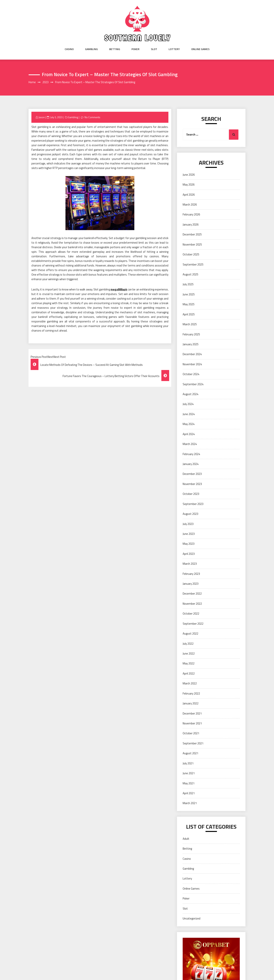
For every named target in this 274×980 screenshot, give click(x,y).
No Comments (92, 117)
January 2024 (191, 464)
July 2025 (188, 284)
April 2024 (189, 434)
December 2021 (192, 713)
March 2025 (190, 324)
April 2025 (189, 314)
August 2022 (190, 634)
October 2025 (191, 254)
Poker (135, 49)
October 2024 (191, 374)
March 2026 (190, 205)
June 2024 (189, 414)
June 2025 (189, 294)
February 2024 (191, 454)
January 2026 (191, 224)
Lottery (174, 49)
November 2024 (192, 364)
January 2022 (191, 703)
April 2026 (189, 195)
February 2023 (191, 574)
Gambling (91, 49)
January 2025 (191, 344)
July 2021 (188, 763)
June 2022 (189, 653)
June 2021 (189, 773)
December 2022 (192, 594)
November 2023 (192, 484)
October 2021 (191, 733)
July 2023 (188, 524)
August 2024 (190, 394)
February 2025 (191, 334)
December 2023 (192, 474)
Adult (186, 839)
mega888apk (119, 289)
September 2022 (193, 624)
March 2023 (190, 564)
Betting (115, 49)
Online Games (200, 49)
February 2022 (191, 693)
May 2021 (189, 783)
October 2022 (191, 614)
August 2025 (190, 274)
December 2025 (192, 234)
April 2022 (189, 673)
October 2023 (191, 494)
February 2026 (191, 214)
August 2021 (190, 753)
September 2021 (193, 743)
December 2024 (192, 354)
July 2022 (188, 644)
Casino (69, 49)
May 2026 (189, 185)
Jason (42, 117)
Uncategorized (192, 918)
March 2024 (190, 444)
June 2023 (189, 534)
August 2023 (190, 514)
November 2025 (192, 244)
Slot (154, 49)
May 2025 (189, 304)
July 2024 (188, 404)
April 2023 (189, 554)
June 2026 (189, 175)
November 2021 (192, 723)
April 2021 (189, 793)
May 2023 (189, 544)
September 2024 (193, 384)
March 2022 (190, 683)
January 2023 (191, 584)
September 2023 (193, 504)
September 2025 (193, 264)
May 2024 (189, 424)
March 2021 (190, 803)
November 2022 (192, 604)
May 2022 (189, 663)
